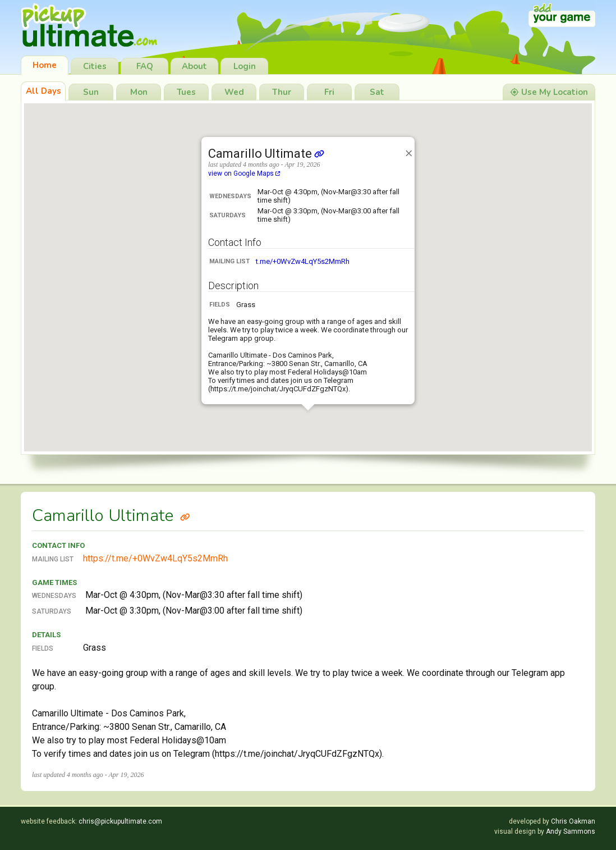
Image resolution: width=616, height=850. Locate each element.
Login (245, 66)
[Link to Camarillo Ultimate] (185, 516)
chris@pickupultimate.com (120, 821)
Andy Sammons (571, 831)
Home (45, 65)
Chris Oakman (573, 821)
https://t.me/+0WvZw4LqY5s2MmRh (155, 558)
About (194, 66)
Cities (95, 66)
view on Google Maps (244, 173)
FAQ (145, 66)
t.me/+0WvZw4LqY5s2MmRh (303, 261)
